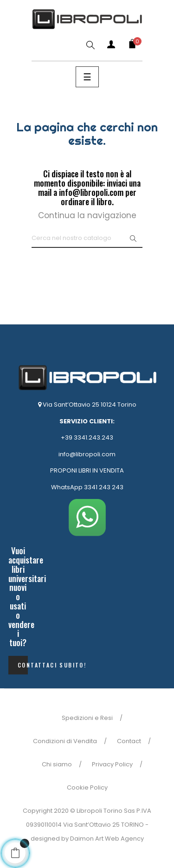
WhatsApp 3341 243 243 (87, 487)
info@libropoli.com (87, 454)
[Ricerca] (87, 239)
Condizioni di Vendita (65, 741)
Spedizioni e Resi (87, 718)
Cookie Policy (87, 787)
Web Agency (124, 839)
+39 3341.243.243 (87, 437)
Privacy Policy (112, 764)
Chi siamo (57, 764)
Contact (129, 741)
